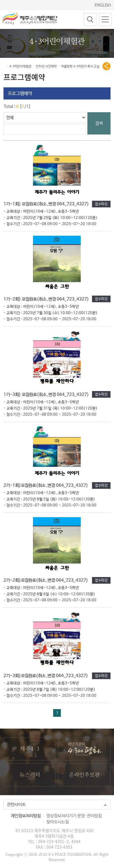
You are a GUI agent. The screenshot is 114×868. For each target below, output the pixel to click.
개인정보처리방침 (26, 816)
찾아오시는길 (58, 822)
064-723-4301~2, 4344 (59, 841)
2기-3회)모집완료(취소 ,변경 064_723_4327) (49, 683)
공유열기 (106, 66)
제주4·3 (30, 749)
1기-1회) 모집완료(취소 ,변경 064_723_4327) (50, 211)
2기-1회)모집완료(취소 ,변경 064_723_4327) (49, 493)
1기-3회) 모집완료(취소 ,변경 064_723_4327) (50, 402)
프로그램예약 (20, 94)
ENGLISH (103, 5)
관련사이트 (16, 805)
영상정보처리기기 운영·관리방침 (74, 816)
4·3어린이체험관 (20, 67)
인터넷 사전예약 (46, 67)
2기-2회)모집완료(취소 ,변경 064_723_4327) (49, 587)
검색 (99, 123)
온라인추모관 (84, 775)
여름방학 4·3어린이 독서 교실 (80, 67)
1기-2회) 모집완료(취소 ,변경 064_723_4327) (50, 306)
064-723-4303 (59, 847)
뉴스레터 (30, 775)
